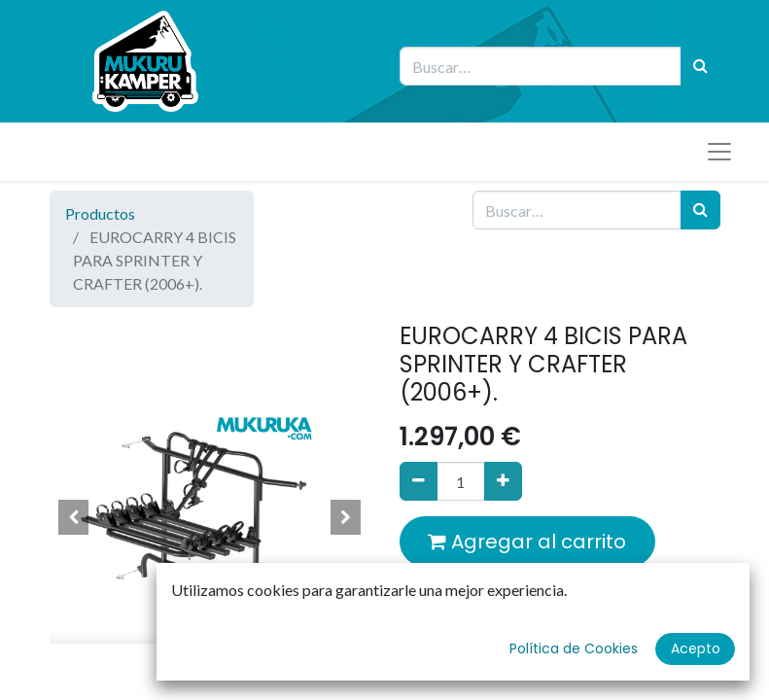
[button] (74, 517)
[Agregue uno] (503, 481)
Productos (100, 213)
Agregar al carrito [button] (527, 542)
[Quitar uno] (419, 481)
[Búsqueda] (700, 66)
